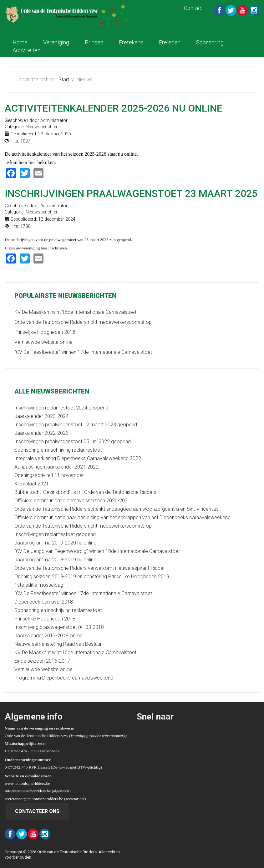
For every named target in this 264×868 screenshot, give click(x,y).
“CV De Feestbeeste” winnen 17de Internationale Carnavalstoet (83, 593)
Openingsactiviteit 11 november (49, 475)
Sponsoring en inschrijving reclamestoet (58, 450)
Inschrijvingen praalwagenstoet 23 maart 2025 (131, 193)
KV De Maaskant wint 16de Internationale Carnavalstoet (75, 652)
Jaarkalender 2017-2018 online (48, 636)
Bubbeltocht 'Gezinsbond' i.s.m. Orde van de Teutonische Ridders (85, 492)
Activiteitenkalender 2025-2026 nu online (114, 108)
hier (32, 162)
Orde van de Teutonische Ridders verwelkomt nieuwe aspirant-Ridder (90, 568)
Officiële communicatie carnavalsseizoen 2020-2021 (72, 501)
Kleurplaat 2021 (32, 484)
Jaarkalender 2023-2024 (41, 416)
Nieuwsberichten (42, 127)
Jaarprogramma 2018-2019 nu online (55, 560)
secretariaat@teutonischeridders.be (34, 799)
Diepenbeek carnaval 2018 (44, 602)
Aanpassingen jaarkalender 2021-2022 (56, 467)
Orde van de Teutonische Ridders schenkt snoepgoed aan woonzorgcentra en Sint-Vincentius (117, 509)
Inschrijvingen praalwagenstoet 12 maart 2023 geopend (76, 425)
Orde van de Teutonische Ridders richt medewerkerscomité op (83, 526)
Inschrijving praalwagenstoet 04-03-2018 (59, 627)
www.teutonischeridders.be (27, 783)
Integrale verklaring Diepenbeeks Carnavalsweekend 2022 (78, 458)
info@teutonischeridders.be (28, 791)
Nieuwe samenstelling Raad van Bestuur (58, 644)
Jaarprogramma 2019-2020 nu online (55, 543)
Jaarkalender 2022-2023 (41, 433)
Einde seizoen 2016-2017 (42, 661)
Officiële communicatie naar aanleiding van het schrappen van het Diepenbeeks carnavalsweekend (122, 517)
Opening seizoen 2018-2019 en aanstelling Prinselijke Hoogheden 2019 (92, 577)
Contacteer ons (37, 811)
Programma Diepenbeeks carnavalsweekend (64, 678)
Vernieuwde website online (43, 669)
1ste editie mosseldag (39, 585)
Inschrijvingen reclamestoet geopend (55, 534)
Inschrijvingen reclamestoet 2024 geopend (61, 408)
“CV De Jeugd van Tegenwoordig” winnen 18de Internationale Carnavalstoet (97, 551)
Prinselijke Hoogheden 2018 (45, 619)
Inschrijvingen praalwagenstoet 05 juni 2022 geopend (73, 442)
